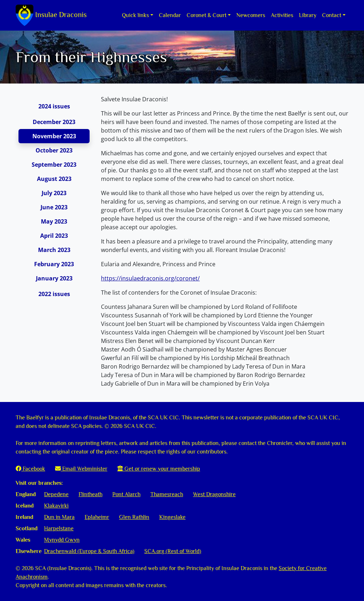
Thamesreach (167, 494)
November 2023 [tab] (54, 136)
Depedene (56, 494)
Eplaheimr (97, 517)
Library (308, 15)
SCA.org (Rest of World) (173, 551)
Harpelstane (59, 528)
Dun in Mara (59, 517)
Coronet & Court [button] (207, 15)
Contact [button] (332, 15)
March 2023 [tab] (54, 250)
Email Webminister (81, 469)
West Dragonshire (214, 494)
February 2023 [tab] (54, 264)
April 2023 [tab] (54, 236)
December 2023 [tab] (54, 122)
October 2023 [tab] (54, 150)
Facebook (30, 469)
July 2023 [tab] (54, 193)
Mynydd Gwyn (62, 540)
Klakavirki (56, 506)
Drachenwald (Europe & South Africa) (89, 551)
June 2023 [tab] (54, 207)
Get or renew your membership (159, 469)
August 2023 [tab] (54, 179)
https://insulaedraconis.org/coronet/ (150, 278)
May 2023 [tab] (54, 221)
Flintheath (90, 494)
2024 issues (54, 106)
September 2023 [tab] (54, 165)
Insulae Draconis (51, 15)
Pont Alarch (126, 494)
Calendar (170, 15)
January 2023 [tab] (54, 278)
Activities (282, 15)
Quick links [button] (135, 15)
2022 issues (54, 294)
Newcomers (251, 15)
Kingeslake (172, 517)
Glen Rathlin (134, 517)
